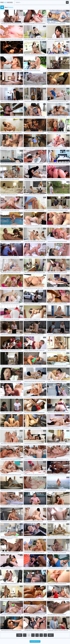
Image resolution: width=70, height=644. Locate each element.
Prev (19, 635)
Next (51, 635)
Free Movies (7, 2)
